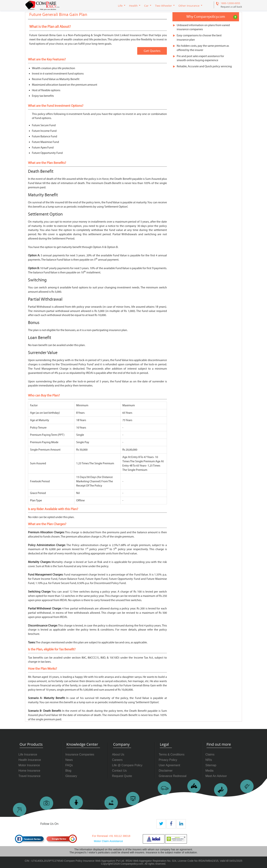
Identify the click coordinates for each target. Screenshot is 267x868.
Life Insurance (28, 754)
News (69, 760)
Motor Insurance (29, 765)
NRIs (209, 760)
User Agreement (169, 765)
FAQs (69, 765)
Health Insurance (30, 760)
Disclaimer (166, 771)
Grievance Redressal (173, 776)
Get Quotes (152, 51)
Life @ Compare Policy (127, 765)
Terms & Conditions (172, 754)
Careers (117, 760)
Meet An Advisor (216, 776)
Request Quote (122, 776)
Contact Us (119, 771)
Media (210, 771)
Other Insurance (189, 6)
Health (133, 6)
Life (120, 6)
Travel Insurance (30, 776)
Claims (210, 754)
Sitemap (211, 765)
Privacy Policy (168, 760)
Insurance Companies (80, 754)
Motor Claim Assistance (108, 841)
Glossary (71, 776)
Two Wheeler (163, 6)
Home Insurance (29, 771)
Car (146, 6)
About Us (118, 754)
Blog (68, 771)
